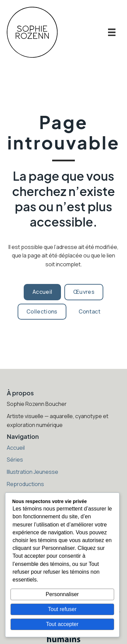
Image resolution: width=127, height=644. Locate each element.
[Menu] (112, 32)
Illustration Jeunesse (33, 472)
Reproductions (25, 484)
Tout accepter (62, 624)
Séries (15, 460)
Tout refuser (62, 609)
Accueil (16, 448)
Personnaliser (62, 594)
